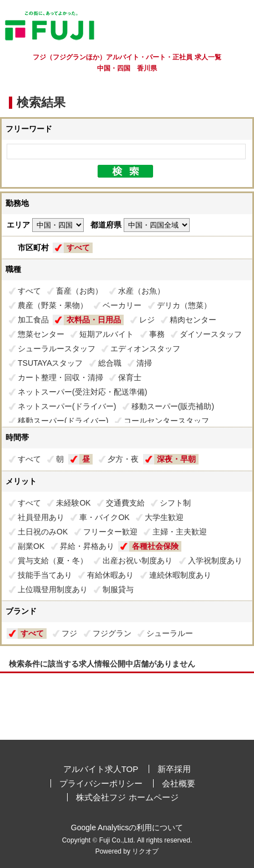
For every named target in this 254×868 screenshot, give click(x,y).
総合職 (110, 363)
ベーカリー (122, 305)
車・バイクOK (104, 517)
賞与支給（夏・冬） (53, 561)
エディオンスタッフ (145, 349)
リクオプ (145, 851)
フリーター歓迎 (110, 532)
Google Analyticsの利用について (127, 827)
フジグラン (112, 633)
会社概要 (179, 783)
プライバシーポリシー (101, 783)
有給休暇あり (110, 575)
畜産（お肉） (79, 291)
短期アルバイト (106, 334)
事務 (157, 334)
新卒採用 (174, 769)
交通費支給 (125, 503)
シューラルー (170, 633)
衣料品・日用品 (94, 320)
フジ (69, 633)
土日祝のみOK (43, 532)
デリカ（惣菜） (184, 305)
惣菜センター (41, 334)
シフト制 (175, 503)
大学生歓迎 (164, 517)
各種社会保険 (155, 546)
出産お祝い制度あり (138, 561)
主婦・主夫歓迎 (180, 532)
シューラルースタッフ (57, 349)
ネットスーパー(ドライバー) (67, 406)
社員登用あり (41, 517)
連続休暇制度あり (180, 575)
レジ (147, 320)
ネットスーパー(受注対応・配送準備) (82, 392)
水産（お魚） (141, 291)
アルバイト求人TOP (101, 769)
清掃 (144, 363)
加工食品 (33, 320)
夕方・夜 (123, 459)
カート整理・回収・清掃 (60, 377)
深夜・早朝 (176, 459)
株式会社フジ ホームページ (127, 797)
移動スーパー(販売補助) (173, 406)
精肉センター (193, 320)
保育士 (130, 377)
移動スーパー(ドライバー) (63, 421)
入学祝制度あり (215, 561)
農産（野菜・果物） (53, 305)
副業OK (31, 546)
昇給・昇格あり (87, 546)
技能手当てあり (45, 575)
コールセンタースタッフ (166, 421)
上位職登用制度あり (53, 589)
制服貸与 (118, 589)
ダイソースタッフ (211, 334)
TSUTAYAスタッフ (50, 363)
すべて (78, 248)
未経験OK (73, 503)
